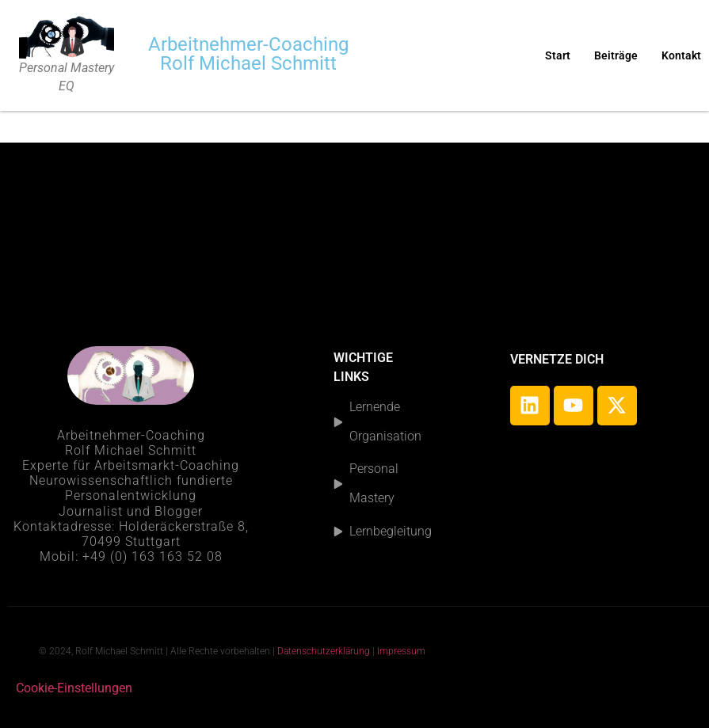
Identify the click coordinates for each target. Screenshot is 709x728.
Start (558, 55)
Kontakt (681, 55)
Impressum (402, 651)
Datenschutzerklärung (324, 651)
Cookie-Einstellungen (74, 688)
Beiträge (616, 55)
